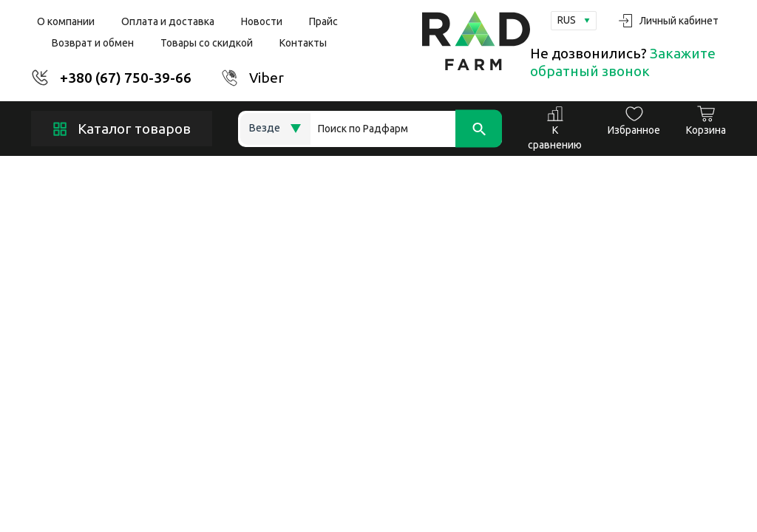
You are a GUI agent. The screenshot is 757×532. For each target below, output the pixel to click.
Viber (267, 78)
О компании (66, 21)
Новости (262, 21)
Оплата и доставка (168, 21)
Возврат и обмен (93, 43)
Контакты (303, 43)
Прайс (323, 21)
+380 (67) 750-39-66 (126, 78)
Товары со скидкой (207, 43)
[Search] (406, 129)
